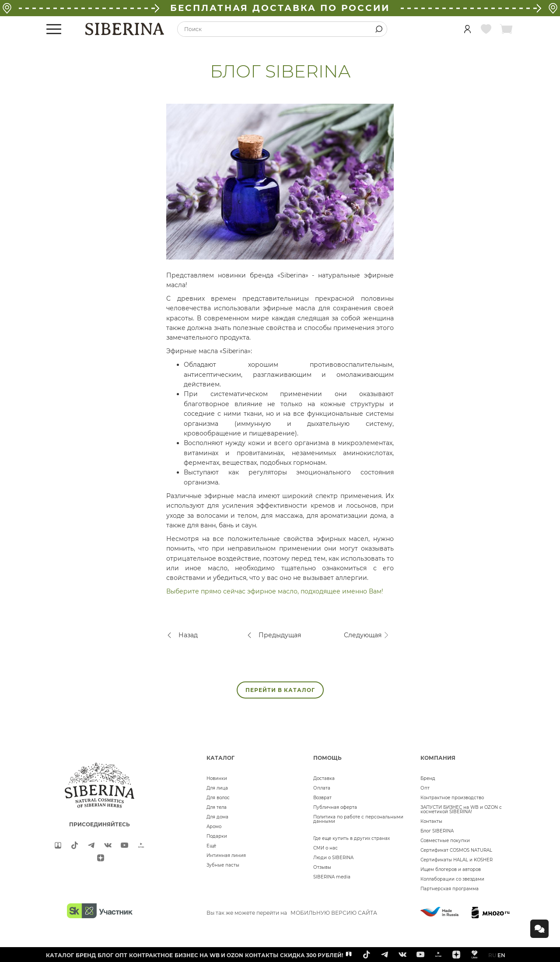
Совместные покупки (445, 841)
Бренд (428, 778)
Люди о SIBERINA (333, 858)
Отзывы (322, 867)
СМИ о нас (325, 848)
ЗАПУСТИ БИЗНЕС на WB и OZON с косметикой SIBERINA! (461, 809)
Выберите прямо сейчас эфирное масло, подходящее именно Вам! (275, 591)
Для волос (218, 798)
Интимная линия (226, 855)
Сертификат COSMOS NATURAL (456, 850)
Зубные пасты (223, 865)
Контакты (431, 821)
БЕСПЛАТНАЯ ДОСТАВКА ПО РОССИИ (280, 8)
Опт (425, 788)
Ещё (211, 846)
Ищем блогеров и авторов (451, 869)
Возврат (322, 798)
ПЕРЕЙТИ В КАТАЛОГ (280, 690)
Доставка (324, 778)
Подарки (217, 836)
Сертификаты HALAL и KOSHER (457, 860)
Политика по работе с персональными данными (358, 819)
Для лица (217, 788)
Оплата (322, 788)
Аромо (214, 827)
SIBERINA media (332, 877)
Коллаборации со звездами (452, 879)
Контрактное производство (452, 798)
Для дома (217, 817)
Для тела (217, 807)
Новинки (217, 778)
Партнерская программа (450, 889)
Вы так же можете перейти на (292, 913)
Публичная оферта (335, 807)
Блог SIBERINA (437, 831)
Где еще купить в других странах (352, 838)
